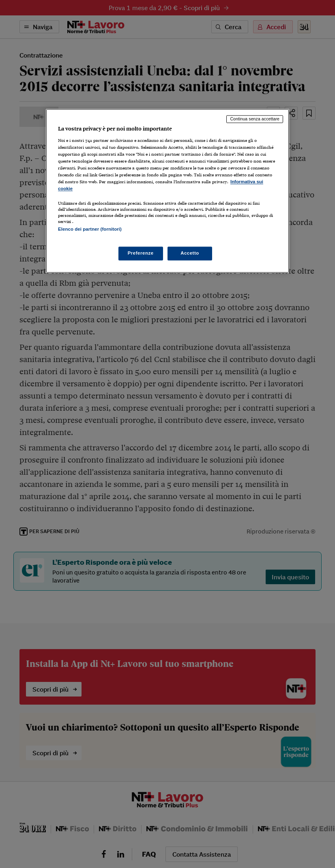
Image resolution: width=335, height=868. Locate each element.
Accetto (190, 253)
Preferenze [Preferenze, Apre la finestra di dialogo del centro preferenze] (141, 253)
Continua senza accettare (255, 119)
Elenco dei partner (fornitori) (90, 229)
